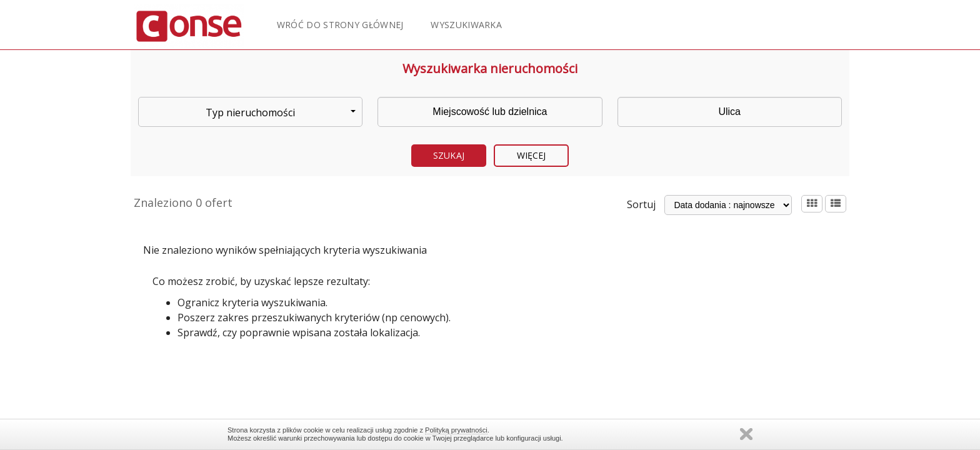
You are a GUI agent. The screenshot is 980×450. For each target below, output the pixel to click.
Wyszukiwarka (466, 25)
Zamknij (746, 434)
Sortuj (641, 204)
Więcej (532, 155)
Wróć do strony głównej (340, 25)
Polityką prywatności (456, 430)
